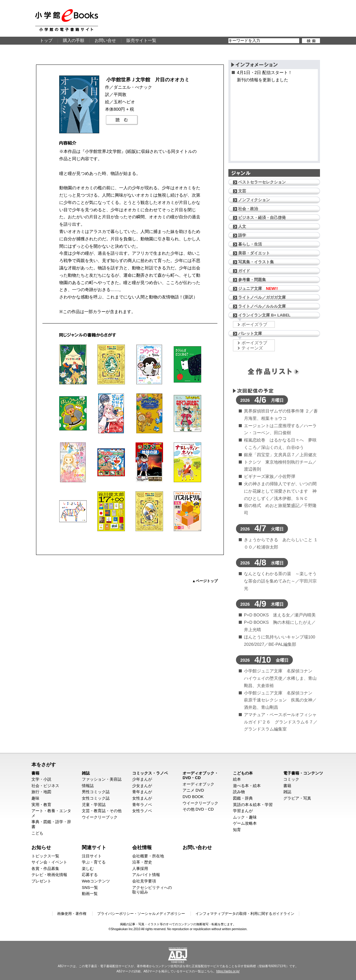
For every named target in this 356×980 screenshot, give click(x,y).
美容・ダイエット (254, 253)
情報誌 (88, 786)
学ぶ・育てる (94, 862)
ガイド (244, 271)
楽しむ (88, 869)
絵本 (237, 779)
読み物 (239, 792)
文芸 (242, 191)
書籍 (35, 773)
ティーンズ (252, 348)
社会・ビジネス (45, 786)
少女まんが (142, 786)
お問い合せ (105, 40)
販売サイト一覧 (141, 40)
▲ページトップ (205, 581)
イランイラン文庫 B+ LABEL (264, 315)
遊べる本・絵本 (247, 786)
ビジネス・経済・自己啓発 (262, 218)
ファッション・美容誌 (102, 779)
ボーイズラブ (254, 324)
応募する (90, 875)
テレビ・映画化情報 (49, 875)
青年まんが (142, 792)
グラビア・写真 (297, 798)
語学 (242, 235)
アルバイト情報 (146, 875)
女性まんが (142, 798)
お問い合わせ (197, 847)
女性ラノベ (142, 811)
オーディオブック (198, 784)
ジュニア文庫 (258, 288)
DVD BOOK (193, 797)
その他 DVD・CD (198, 809)
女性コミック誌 (96, 798)
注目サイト (92, 856)
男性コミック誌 (96, 792)
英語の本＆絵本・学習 (253, 805)
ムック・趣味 (245, 817)
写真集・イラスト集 (256, 262)
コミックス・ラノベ (150, 773)
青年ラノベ (142, 805)
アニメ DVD (193, 790)
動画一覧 (90, 894)
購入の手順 (74, 40)
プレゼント (41, 881)
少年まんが (142, 779)
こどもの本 (243, 773)
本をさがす (44, 764)
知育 (237, 830)
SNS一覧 (90, 888)
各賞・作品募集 (45, 869)
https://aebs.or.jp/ (228, 971)
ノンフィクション (254, 200)
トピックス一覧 (45, 856)
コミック (291, 779)
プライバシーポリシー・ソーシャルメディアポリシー (141, 914)
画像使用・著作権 (72, 914)
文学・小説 (41, 779)
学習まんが (243, 811)
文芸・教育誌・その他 (102, 811)
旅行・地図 (41, 792)
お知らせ (41, 847)
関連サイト (94, 847)
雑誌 (86, 773)
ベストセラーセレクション (262, 182)
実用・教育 (41, 805)
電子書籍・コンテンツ (303, 773)
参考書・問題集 (252, 280)
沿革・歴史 (142, 862)
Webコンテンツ (96, 881)
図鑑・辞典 (243, 798)
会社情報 (142, 847)
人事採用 (140, 869)
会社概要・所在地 (148, 856)
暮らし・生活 (250, 244)
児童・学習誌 (94, 805)
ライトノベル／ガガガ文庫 (262, 297)
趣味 (35, 798)
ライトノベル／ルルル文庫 (262, 306)
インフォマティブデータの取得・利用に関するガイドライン (245, 914)
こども (37, 833)
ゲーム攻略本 (245, 823)
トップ (46, 40)
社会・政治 (248, 209)
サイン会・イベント (49, 862)
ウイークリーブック (100, 817)
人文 (242, 226)
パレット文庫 (250, 333)
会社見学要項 (144, 881)
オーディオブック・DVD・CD (200, 776)
